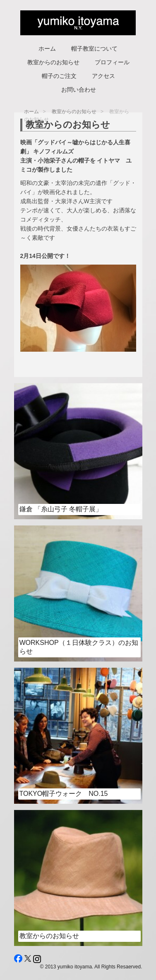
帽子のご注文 (59, 76)
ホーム (47, 49)
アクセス (103, 76)
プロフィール (112, 62)
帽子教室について (94, 49)
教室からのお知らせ (53, 62)
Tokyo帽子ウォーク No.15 (64, 794)
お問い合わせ (79, 90)
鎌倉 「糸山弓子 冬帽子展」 (61, 509)
